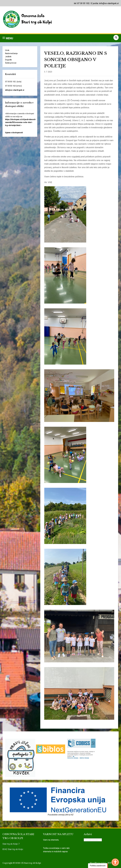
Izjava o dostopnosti (14, 133)
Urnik (7, 50)
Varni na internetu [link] (51, 840)
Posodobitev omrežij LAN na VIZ (61, 815)
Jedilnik (8, 57)
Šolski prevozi (11, 63)
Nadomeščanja (11, 53)
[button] (8, 38)
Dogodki (8, 60)
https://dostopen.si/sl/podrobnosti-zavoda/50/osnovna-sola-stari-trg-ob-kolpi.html (21, 122)
